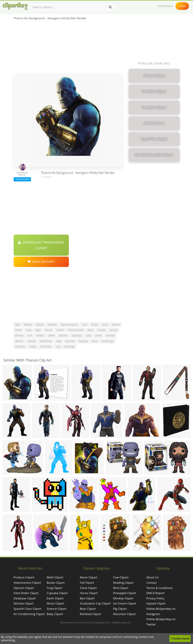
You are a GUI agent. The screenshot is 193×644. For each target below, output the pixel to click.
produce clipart (24, 577)
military (28, 325)
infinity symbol (76, 330)
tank (85, 325)
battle (52, 335)
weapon (52, 325)
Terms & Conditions (160, 588)
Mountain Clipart (124, 614)
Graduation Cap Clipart (95, 603)
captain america (69, 325)
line (58, 347)
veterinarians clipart (27, 583)
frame (33, 347)
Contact (151, 583)
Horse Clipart (89, 593)
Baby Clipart (55, 614)
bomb (98, 335)
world (19, 330)
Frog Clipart (55, 588)
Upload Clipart (156, 603)
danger (102, 330)
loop (29, 330)
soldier (60, 330)
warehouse (46, 341)
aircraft (114, 330)
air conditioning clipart (29, 614)
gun (30, 335)
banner (116, 325)
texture (32, 341)
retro (91, 330)
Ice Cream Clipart (125, 603)
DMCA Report (155, 593)
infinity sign (107, 341)
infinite (40, 325)
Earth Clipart (55, 598)
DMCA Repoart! (41, 262)
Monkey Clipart (123, 598)
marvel (49, 330)
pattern (40, 335)
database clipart (25, 598)
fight (38, 330)
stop (89, 335)
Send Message (22, 179)
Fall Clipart (87, 583)
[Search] (110, 7)
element (63, 335)
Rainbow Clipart (91, 614)
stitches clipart (24, 603)
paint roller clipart (26, 593)
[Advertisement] (68, 48)
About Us (152, 577)
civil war (70, 341)
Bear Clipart (88, 609)
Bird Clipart (121, 588)
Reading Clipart (123, 583)
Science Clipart (57, 609)
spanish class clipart (28, 609)
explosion (77, 335)
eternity (19, 335)
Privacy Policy (155, 598)
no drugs (69, 347)
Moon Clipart (89, 577)
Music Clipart (56, 603)
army (105, 325)
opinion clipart (24, 588)
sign (18, 325)
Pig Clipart (120, 609)
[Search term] (72, 7)
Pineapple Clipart (125, 593)
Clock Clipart (88, 588)
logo (59, 341)
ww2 (95, 341)
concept (110, 335)
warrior (19, 341)
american (20, 347)
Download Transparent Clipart (41, 245)
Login (182, 6)
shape (95, 325)
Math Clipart (55, 577)
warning (83, 341)
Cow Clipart (121, 577)
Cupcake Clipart (57, 593)
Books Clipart (56, 583)
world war (46, 347)
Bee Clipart (87, 598)
